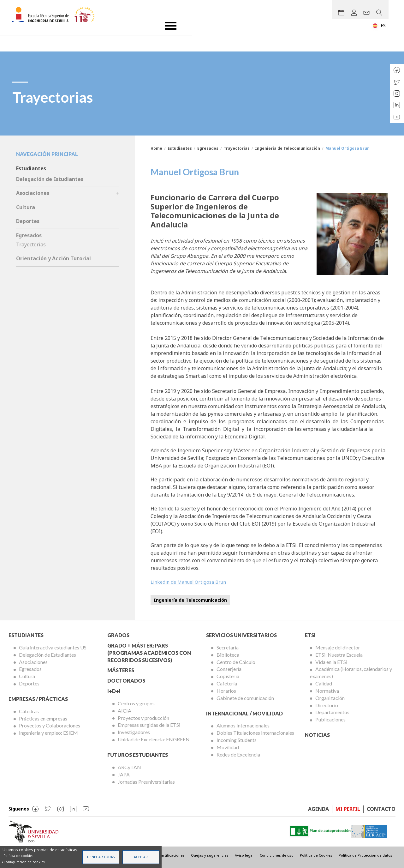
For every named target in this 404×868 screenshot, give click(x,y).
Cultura (26, 207)
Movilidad (228, 747)
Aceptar (141, 857)
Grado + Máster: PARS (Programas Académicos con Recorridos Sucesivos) (149, 653)
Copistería (228, 676)
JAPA (124, 774)
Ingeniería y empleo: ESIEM (48, 733)
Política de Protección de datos (365, 855)
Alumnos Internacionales (243, 725)
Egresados (208, 148)
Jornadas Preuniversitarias (146, 782)
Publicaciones (330, 719)
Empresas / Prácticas (38, 699)
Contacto (381, 809)
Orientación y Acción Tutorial (53, 258)
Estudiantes (180, 148)
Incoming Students (237, 740)
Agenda (318, 809)
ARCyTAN (129, 767)
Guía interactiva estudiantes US (53, 647)
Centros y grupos (136, 703)
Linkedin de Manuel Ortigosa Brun (192, 582)
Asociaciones (33, 193)
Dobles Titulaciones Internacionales (255, 733)
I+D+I (114, 691)
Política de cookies (18, 856)
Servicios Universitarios (241, 635)
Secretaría (228, 647)
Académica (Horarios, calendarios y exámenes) (351, 672)
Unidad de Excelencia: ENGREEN (154, 739)
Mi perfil (348, 809)
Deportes (28, 221)
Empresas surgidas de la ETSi (149, 725)
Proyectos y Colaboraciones (50, 725)
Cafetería (227, 683)
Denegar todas (101, 857)
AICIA (125, 711)
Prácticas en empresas (43, 718)
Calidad (324, 683)
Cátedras (29, 711)
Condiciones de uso (277, 855)
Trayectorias (237, 148)
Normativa (327, 691)
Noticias (317, 735)
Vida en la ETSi (331, 662)
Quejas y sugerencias (210, 855)
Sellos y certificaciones (165, 855)
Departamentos (332, 712)
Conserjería (229, 669)
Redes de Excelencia (238, 754)
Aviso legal (244, 855)
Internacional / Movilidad (244, 713)
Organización (330, 698)
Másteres (121, 670)
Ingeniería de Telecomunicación (288, 148)
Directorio (327, 705)
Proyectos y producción (143, 718)
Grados (118, 635)
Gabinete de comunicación (245, 698)
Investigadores (134, 732)
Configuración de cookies (24, 862)
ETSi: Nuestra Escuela (339, 655)
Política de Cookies (316, 855)
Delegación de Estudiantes (50, 179)
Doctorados (126, 681)
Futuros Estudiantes (138, 755)
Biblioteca (228, 655)
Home (156, 148)
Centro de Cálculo (236, 662)
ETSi (310, 635)
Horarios (226, 691)
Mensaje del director (338, 647)
